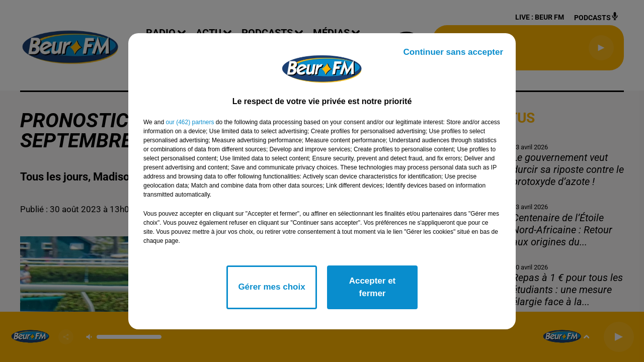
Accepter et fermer (373, 287)
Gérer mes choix (271, 287)
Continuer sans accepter (453, 52)
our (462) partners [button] (190, 122)
